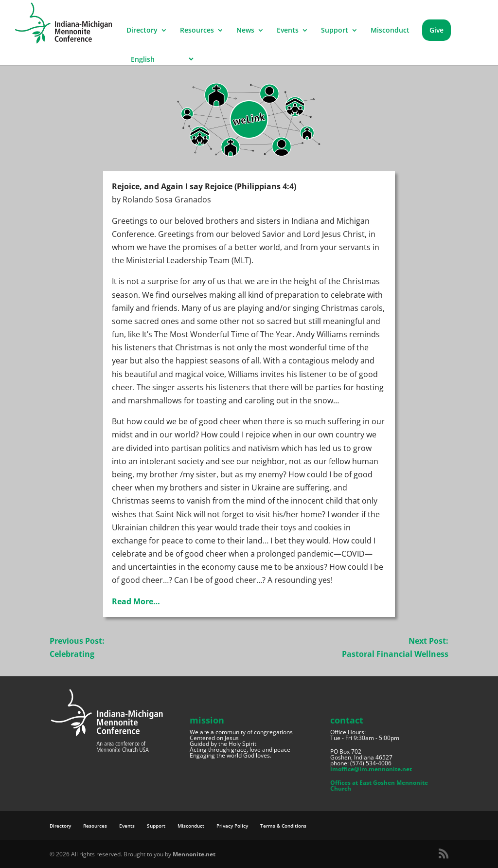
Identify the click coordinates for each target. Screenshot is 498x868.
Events (288, 31)
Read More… (136, 601)
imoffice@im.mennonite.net (371, 769)
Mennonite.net (194, 854)
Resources (197, 31)
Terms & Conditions (283, 826)
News (245, 31)
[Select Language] (161, 59)
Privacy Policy (232, 826)
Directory (142, 31)
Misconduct (390, 31)
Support (335, 31)
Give (436, 30)
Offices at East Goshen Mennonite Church (379, 786)
